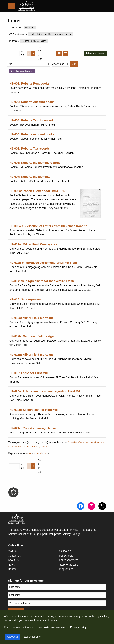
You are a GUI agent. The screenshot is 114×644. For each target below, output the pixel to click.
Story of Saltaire (69, 565)
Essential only (32, 637)
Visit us (12, 551)
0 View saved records (22, 71)
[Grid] (59, 53)
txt (51, 453)
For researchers (69, 560)
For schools (66, 556)
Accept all (13, 637)
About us (13, 560)
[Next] (33, 53)
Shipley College (71, 534)
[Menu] (12, 6)
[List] (65, 53)
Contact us (14, 556)
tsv (45, 453)
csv (29, 453)
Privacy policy (78, 627)
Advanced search (96, 53)
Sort (74, 64)
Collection (65, 551)
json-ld (38, 453)
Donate (12, 569)
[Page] (14, 53)
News (11, 565)
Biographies (66, 569)
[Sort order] (60, 64)
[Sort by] (28, 64)
